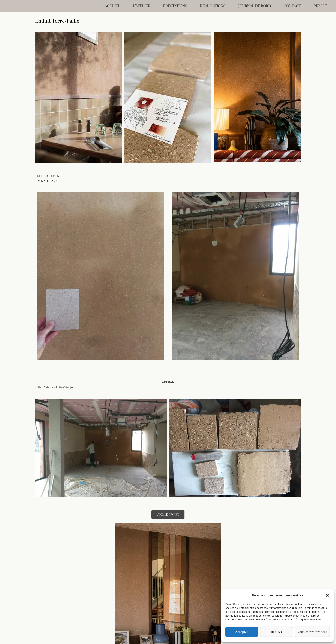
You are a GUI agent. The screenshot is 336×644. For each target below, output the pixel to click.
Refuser (277, 632)
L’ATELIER (142, 6)
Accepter (242, 632)
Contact (292, 6)
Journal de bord (255, 6)
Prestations (175, 6)
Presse (320, 6)
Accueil (112, 6)
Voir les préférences (312, 632)
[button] (327, 595)
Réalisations (213, 6)
